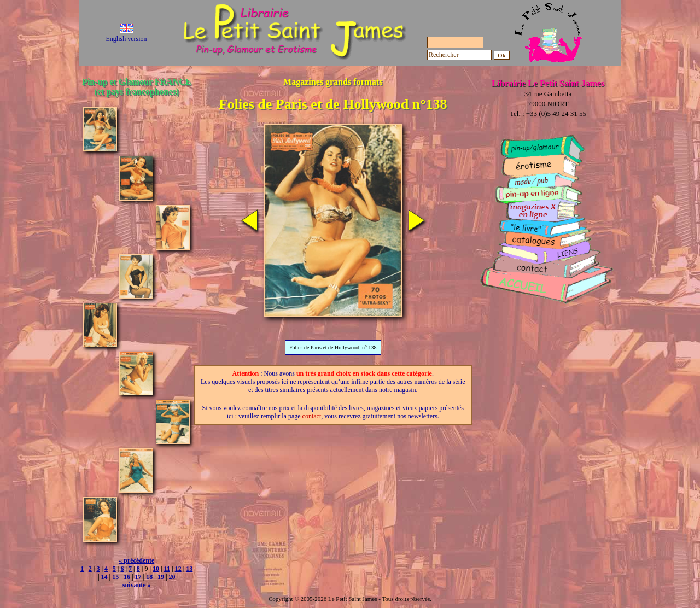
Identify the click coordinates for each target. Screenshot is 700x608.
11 (167, 569)
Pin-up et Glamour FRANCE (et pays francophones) (136, 87)
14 (104, 577)
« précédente (136, 560)
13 (189, 569)
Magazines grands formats (333, 82)
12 (178, 569)
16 (127, 577)
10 (156, 569)
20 (172, 577)
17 (138, 577)
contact (312, 416)
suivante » (137, 585)
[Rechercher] (459, 55)
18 (149, 577)
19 (161, 577)
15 (115, 577)
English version (127, 39)
